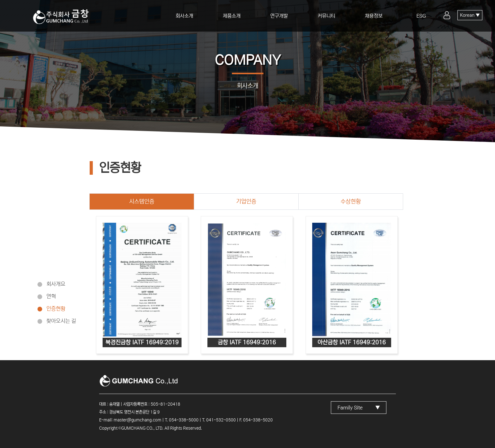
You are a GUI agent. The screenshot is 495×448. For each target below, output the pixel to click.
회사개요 (56, 284)
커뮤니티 (326, 16)
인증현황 (56, 309)
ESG (421, 16)
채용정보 (374, 16)
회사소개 (184, 16)
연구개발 (279, 16)
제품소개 (232, 16)
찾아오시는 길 (61, 321)
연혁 (51, 296)
